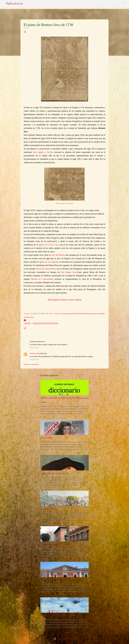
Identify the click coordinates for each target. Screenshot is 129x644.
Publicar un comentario (31, 364)
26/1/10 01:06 (34, 359)
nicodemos (69, 643)
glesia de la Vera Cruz (49, 245)
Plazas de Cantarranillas (46, 269)
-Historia (28, 323)
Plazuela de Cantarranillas (42, 279)
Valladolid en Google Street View (50, 544)
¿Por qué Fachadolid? (46, 438)
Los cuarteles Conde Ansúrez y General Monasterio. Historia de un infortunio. (62, 580)
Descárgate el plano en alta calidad (64, 300)
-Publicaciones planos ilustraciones (45, 323)
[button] (25, 32)
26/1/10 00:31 (34, 348)
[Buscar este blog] (117, 4)
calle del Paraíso (58, 255)
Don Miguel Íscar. (69, 272)
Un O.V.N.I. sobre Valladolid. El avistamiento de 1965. (56, 616)
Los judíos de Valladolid (47, 509)
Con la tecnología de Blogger (64, 639)
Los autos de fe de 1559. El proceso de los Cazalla (55, 473)
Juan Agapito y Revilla (43, 152)
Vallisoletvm (14, 3)
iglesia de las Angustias (49, 262)
